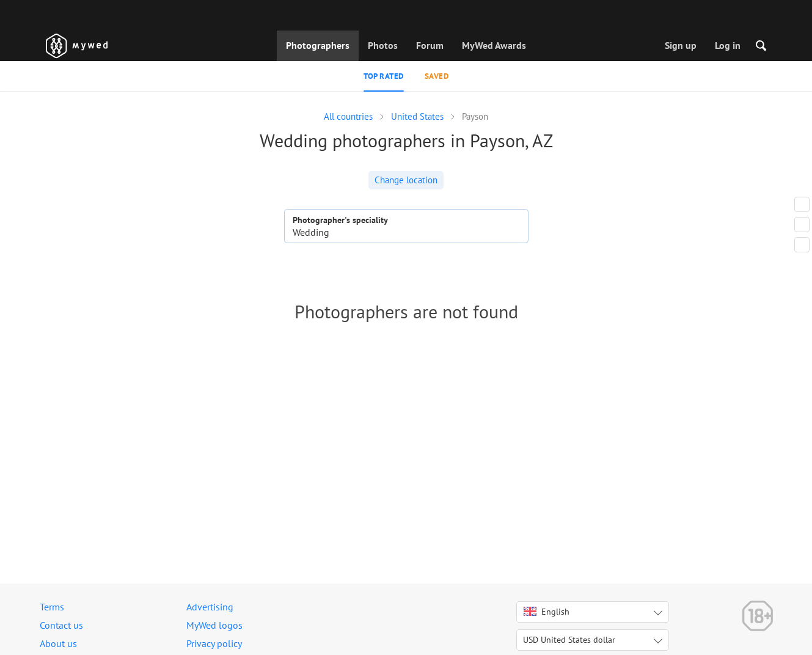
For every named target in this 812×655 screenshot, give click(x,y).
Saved (437, 76)
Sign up (681, 45)
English (547, 612)
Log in (728, 45)
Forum (430, 45)
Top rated (384, 76)
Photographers (318, 45)
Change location (406, 180)
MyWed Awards (494, 45)
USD (569, 640)
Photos (383, 45)
